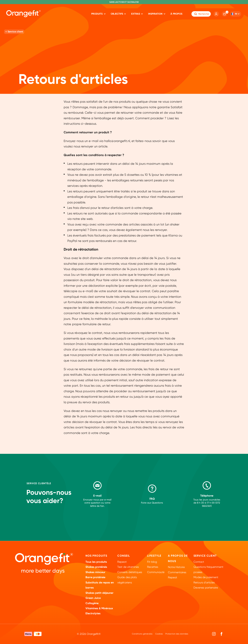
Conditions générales (142, 634)
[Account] (216, 14)
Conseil (124, 556)
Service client (205, 556)
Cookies (159, 634)
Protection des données (177, 634)
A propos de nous (178, 558)
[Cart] (225, 14)
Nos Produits (96, 556)
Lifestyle (154, 556)
